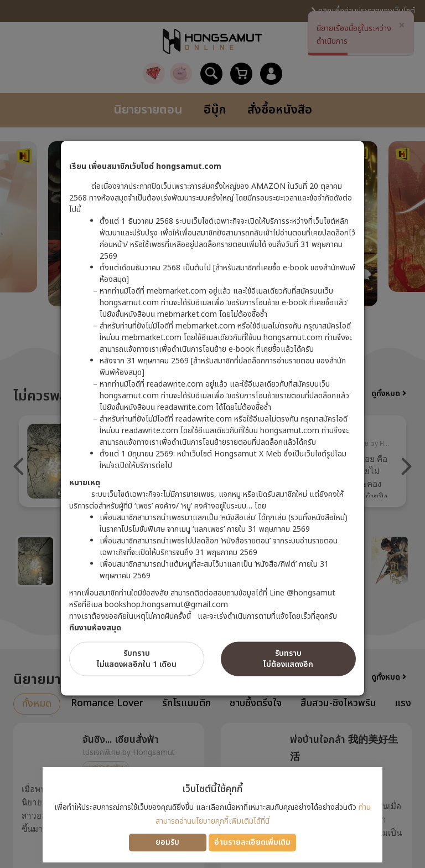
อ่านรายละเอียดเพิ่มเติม (252, 842)
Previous (19, 466)
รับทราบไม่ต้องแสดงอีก (288, 659)
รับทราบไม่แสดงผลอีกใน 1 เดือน (137, 659)
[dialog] (212, 434)
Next (406, 466)
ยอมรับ (167, 842)
